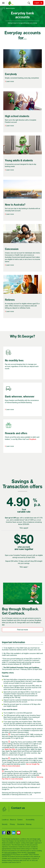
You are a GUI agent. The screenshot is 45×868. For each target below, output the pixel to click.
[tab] (23, 642)
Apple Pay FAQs (10, 749)
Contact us (18, 808)
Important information (14, 642)
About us (13, 820)
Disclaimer (21, 824)
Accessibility (30, 820)
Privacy (12, 824)
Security (5, 824)
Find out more (22, 630)
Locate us (5, 820)
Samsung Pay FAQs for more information (23, 778)
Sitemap (29, 824)
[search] (30, 3)
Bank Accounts (10, 8)
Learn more (10, 81)
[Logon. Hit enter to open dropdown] (38, 3)
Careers (20, 820)
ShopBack (33, 439)
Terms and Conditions (10, 853)
